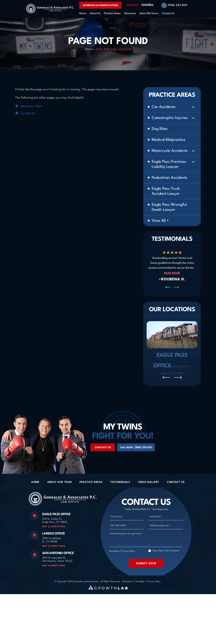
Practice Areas (112, 13)
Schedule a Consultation (100, 5)
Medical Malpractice (169, 140)
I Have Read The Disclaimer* (166, 573)
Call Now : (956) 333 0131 (136, 470)
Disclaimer (115, 573)
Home (83, 13)
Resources (130, 13)
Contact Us (168, 13)
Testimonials (120, 504)
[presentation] (168, 287)
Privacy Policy (128, 573)
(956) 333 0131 (178, 5)
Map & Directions (54, 549)
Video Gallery (148, 504)
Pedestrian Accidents (170, 178)
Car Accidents (164, 107)
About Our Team (31, 106)
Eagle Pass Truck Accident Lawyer (166, 191)
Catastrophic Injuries (170, 118)
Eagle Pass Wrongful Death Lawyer (169, 207)
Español (148, 5)
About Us (95, 13)
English (132, 5)
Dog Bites (160, 129)
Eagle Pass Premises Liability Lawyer (169, 164)
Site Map (140, 604)
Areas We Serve (149, 13)
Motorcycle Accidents (170, 151)
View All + (160, 221)
